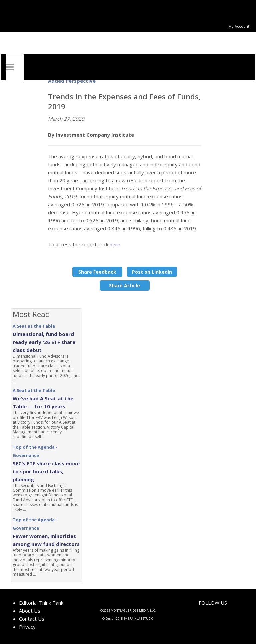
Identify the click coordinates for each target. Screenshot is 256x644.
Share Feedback (97, 272)
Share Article (124, 285)
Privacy (27, 627)
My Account (239, 26)
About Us (30, 611)
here (115, 244)
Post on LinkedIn (152, 272)
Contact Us (32, 619)
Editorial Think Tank (41, 603)
